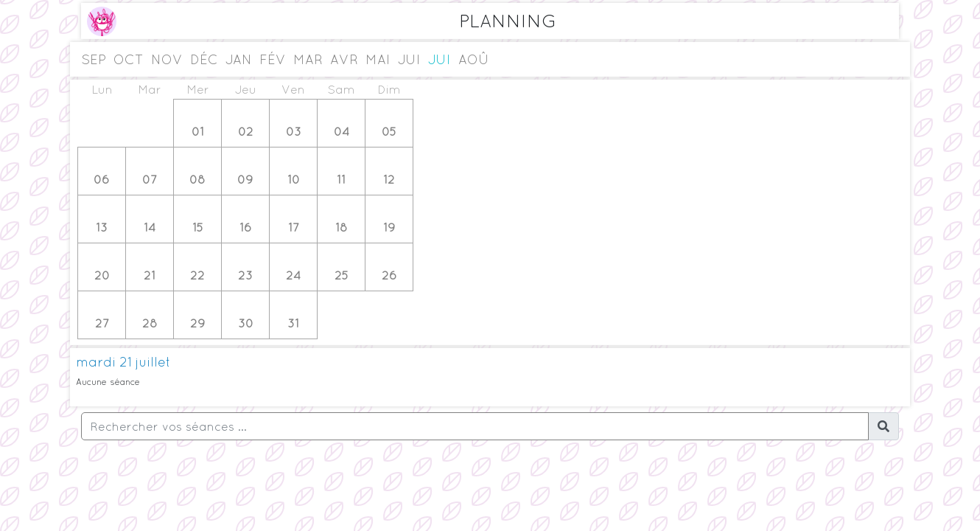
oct (129, 59)
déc (204, 59)
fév (273, 59)
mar (308, 59)
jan (239, 59)
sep (94, 59)
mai (378, 59)
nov (167, 59)
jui (409, 59)
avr (344, 59)
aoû (473, 59)
